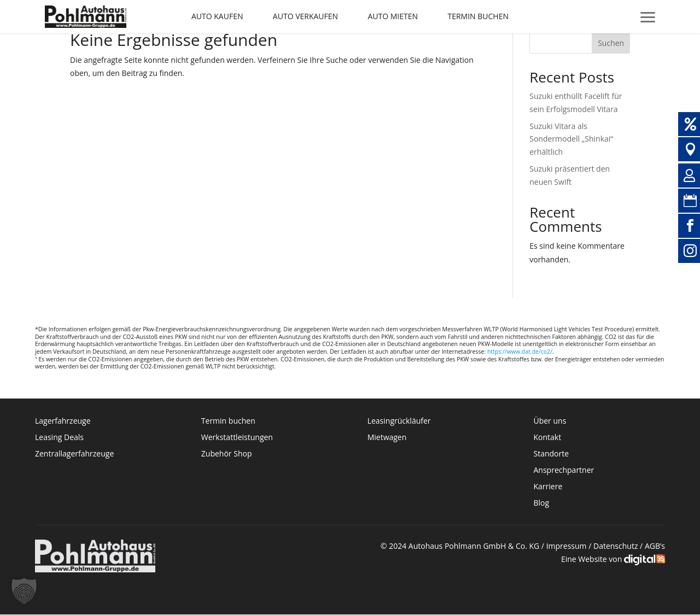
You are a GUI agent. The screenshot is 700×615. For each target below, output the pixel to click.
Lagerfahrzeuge (63, 421)
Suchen (611, 43)
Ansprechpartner (564, 471)
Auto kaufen (217, 16)
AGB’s (655, 546)
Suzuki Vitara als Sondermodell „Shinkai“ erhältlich (571, 139)
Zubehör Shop (227, 454)
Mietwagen (387, 438)
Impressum (567, 546)
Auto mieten (393, 16)
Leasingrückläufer (399, 421)
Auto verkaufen (305, 16)
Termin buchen (478, 16)
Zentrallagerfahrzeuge (74, 454)
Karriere (548, 487)
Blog (541, 503)
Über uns (550, 421)
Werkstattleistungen (237, 438)
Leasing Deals (59, 438)
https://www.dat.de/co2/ (520, 352)
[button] (24, 591)
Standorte (551, 454)
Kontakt (548, 438)
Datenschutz (616, 546)
